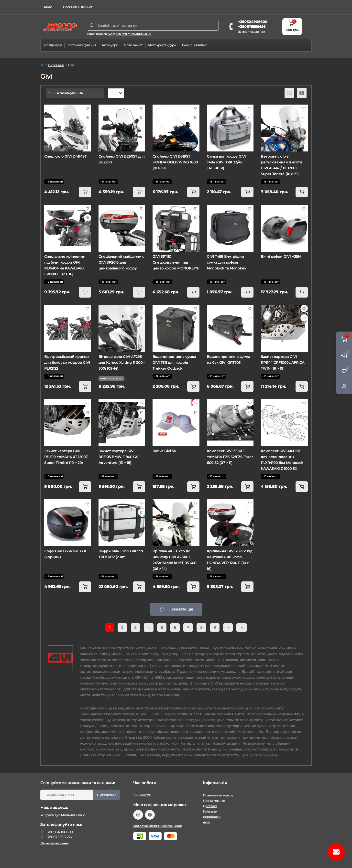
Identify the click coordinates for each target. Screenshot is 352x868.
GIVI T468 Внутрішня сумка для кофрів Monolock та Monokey (226, 262)
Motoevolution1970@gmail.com (158, 826)
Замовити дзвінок (252, 32)
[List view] (289, 93)
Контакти (210, 811)
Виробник (56, 65)
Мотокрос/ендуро (162, 45)
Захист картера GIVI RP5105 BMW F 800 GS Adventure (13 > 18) (118, 457)
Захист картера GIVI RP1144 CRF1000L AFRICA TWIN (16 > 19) (283, 363)
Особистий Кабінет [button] (78, 7)
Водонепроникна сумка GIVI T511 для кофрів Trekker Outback (174, 363)
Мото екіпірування (82, 45)
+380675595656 (252, 27)
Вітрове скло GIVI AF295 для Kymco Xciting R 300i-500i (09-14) (122, 363)
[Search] (92, 26)
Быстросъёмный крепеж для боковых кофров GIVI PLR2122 (67, 363)
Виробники (212, 817)
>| (242, 627)
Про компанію (214, 801)
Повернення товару (218, 795)
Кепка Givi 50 (164, 451)
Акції (207, 822)
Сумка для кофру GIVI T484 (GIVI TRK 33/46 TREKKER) (226, 162)
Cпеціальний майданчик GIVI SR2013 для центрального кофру (121, 262)
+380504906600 (253, 22)
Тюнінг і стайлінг (194, 45)
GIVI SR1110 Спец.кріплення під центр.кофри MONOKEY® (176, 262)
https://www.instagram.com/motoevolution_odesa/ (138, 815)
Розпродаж (53, 45)
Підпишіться (107, 795)
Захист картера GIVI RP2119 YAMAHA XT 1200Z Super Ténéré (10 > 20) (66, 457)
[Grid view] (302, 93)
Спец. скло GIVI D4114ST (65, 156)
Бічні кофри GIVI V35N (281, 257)
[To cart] (85, 192)
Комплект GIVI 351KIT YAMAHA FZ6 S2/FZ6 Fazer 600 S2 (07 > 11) (230, 457)
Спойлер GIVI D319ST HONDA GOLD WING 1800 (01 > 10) (175, 162)
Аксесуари (110, 45)
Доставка (210, 806)
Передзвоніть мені (54, 843)
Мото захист (133, 45)
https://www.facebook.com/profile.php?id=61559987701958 (150, 815)
